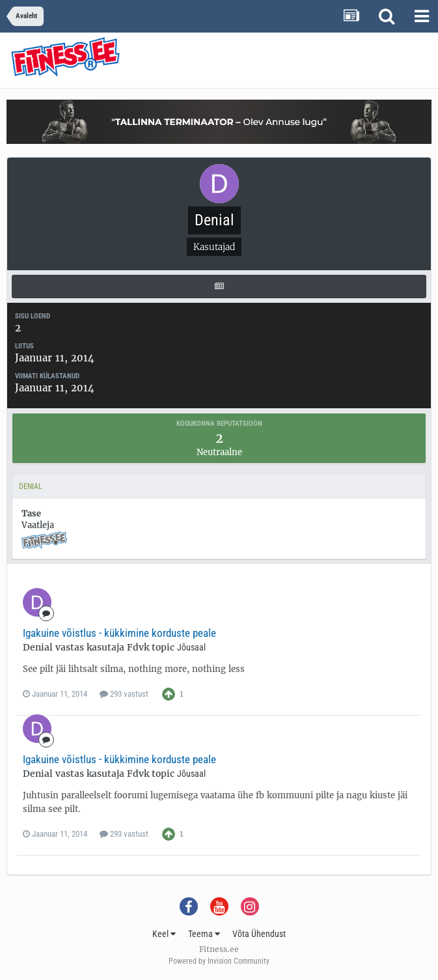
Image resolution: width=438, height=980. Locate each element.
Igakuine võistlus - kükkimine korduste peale (119, 633)
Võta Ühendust (259, 934)
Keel (164, 934)
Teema (204, 934)
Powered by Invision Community (219, 961)
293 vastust (124, 694)
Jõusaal (191, 647)
